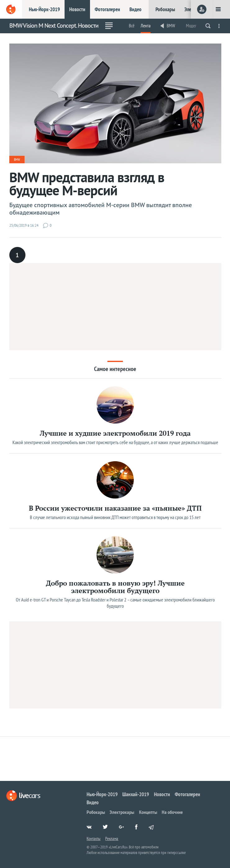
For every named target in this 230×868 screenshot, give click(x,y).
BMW (171, 26)
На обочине (172, 812)
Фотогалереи (107, 9)
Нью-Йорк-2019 (44, 9)
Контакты (94, 838)
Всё (132, 26)
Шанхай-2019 (136, 794)
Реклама (112, 838)
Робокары (165, 9)
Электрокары (122, 812)
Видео (135, 9)
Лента (146, 26)
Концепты (148, 812)
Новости (77, 9)
